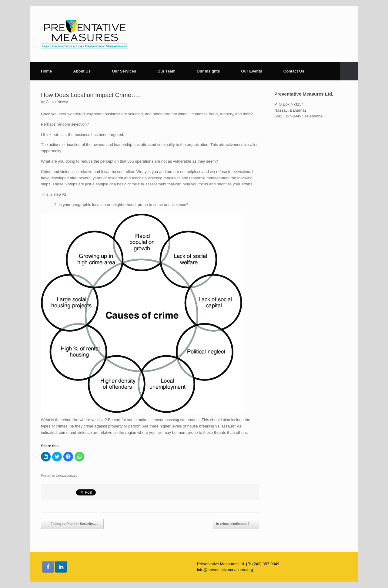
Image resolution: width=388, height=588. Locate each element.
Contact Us (294, 71)
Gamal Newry (57, 102)
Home (46, 71)
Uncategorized (67, 475)
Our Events (251, 71)
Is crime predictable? (236, 524)
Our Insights (208, 71)
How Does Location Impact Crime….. (91, 95)
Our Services (124, 71)
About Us (82, 71)
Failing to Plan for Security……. (72, 524)
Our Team (166, 71)
